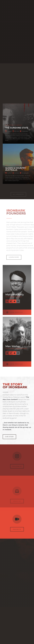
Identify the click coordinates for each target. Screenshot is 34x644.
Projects (17, 531)
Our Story (9, 437)
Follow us (17, 466)
